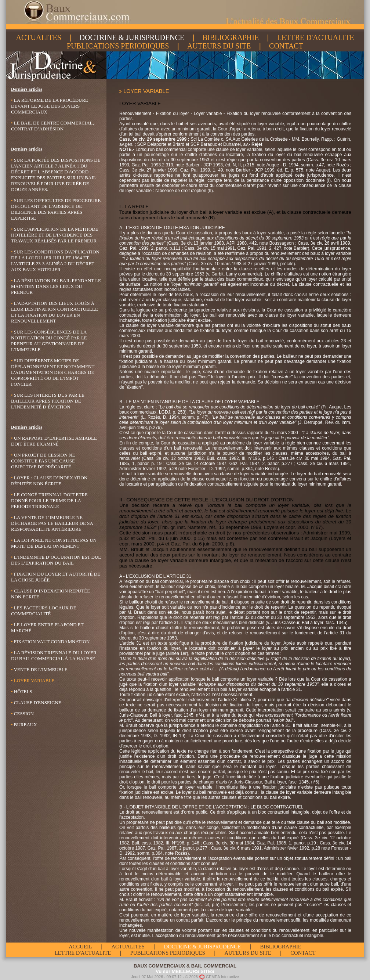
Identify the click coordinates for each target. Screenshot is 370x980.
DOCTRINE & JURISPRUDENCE (132, 37)
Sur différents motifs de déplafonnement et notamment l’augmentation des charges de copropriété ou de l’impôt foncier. (53, 372)
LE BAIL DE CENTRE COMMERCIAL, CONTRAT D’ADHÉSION (52, 126)
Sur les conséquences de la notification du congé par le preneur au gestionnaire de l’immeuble (49, 341)
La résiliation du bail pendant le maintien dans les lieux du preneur (56, 286)
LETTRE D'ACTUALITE (316, 37)
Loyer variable (33, 680)
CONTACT (286, 46)
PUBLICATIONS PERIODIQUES (118, 46)
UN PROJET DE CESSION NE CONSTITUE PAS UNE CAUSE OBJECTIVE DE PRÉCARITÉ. (43, 461)
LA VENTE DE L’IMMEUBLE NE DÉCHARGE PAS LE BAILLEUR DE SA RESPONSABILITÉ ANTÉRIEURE (52, 523)
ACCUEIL (80, 947)
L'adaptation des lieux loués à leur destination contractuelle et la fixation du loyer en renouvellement (55, 312)
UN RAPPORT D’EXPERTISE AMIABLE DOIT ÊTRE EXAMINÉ (54, 441)
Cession (22, 714)
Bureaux (24, 725)
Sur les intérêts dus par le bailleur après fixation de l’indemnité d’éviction (48, 401)
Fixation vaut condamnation (50, 642)
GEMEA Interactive (222, 976)
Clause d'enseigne (36, 702)
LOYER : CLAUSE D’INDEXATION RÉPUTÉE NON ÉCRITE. (49, 481)
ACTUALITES (39, 37)
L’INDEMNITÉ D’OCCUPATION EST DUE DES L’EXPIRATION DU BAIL (56, 560)
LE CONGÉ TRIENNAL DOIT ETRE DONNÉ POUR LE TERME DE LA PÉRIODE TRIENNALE (49, 500)
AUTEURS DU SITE (219, 46)
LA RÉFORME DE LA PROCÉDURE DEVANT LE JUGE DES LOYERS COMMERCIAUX (50, 106)
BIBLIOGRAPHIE (231, 37)
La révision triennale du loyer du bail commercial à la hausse (54, 655)
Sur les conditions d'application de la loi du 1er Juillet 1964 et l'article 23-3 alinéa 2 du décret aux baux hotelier (55, 261)
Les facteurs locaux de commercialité (44, 611)
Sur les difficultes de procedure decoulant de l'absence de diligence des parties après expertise (56, 209)
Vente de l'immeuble (39, 669)
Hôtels (22, 691)
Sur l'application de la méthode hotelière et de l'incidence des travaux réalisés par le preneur (55, 235)
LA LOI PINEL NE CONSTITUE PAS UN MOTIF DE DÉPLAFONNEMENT (54, 543)
